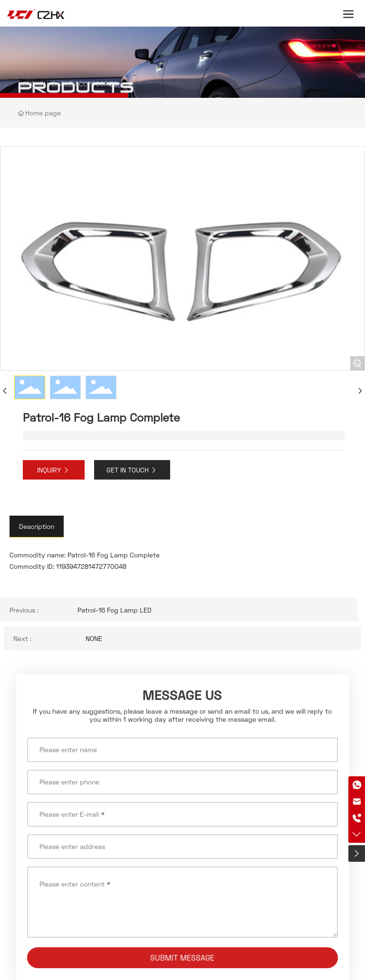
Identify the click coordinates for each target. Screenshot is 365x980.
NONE (94, 638)
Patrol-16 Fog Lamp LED (115, 610)
